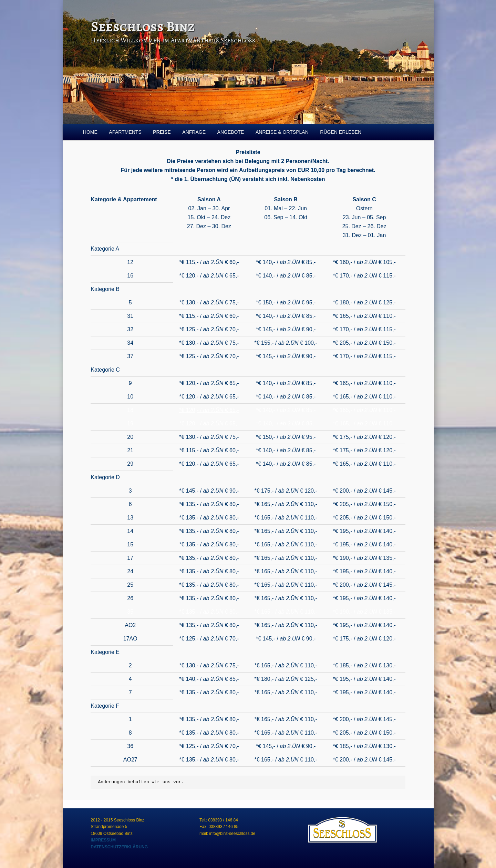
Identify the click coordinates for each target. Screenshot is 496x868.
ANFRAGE (194, 132)
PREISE (162, 132)
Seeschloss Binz (142, 27)
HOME (90, 132)
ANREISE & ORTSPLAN (282, 132)
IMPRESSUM (103, 840)
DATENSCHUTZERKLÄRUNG (119, 847)
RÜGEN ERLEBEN (341, 132)
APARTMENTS (125, 132)
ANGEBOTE (231, 132)
